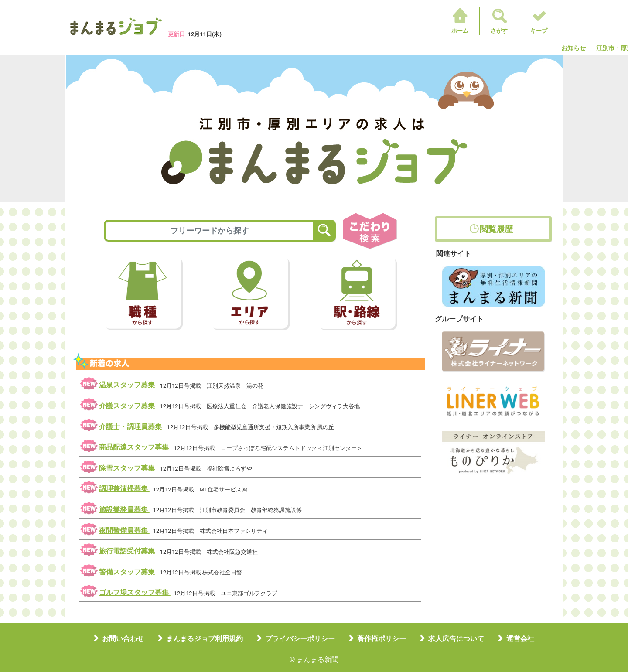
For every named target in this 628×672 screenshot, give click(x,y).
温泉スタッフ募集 (128, 385)
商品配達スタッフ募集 (135, 447)
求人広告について (456, 639)
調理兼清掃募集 (124, 489)
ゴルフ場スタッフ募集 (135, 592)
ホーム (460, 31)
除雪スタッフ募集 (128, 468)
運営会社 (520, 639)
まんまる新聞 (317, 660)
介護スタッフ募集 (128, 406)
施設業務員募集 (124, 510)
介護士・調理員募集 (131, 427)
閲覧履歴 (496, 229)
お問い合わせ (123, 639)
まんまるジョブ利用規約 (205, 639)
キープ (539, 31)
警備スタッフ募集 (128, 572)
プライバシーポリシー (300, 639)
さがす (499, 31)
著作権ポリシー (382, 639)
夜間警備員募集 (124, 530)
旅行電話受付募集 (128, 551)
